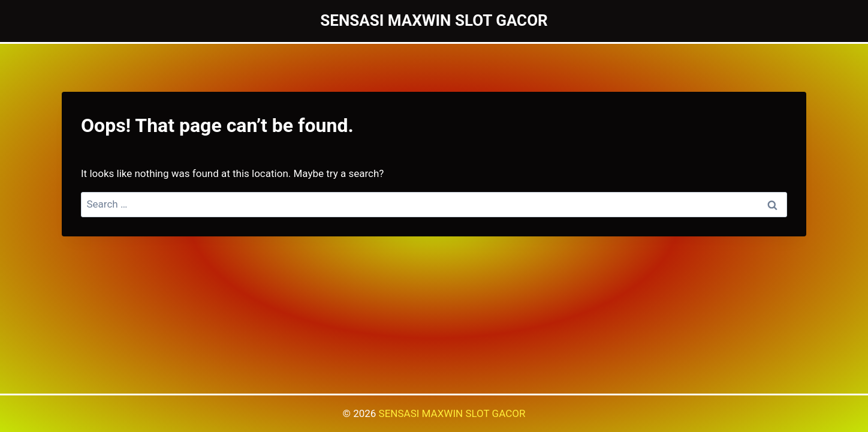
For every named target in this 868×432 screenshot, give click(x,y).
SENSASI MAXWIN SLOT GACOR (452, 413)
